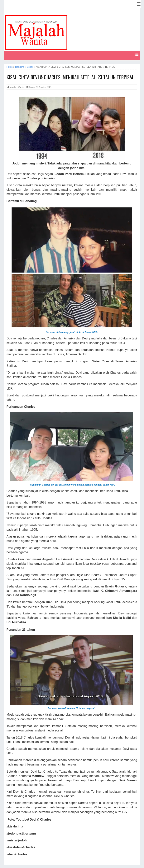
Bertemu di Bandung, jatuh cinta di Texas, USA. (72, 332)
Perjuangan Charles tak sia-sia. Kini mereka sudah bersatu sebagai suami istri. (72, 485)
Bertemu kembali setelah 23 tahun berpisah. (72, 708)
